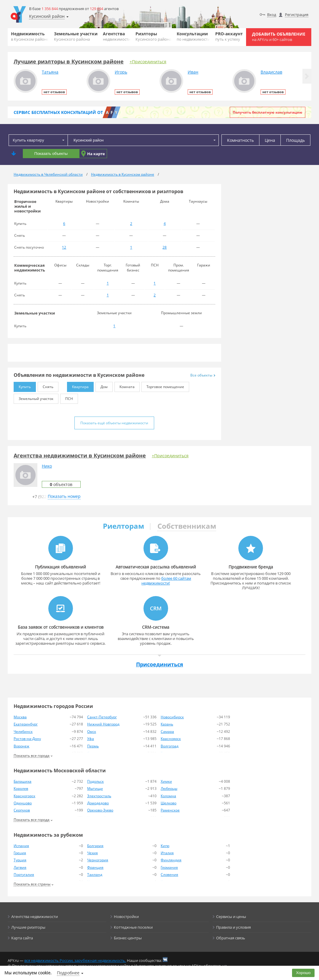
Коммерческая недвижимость (30, 268)
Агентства (117, 36)
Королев (21, 788)
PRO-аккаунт (229, 36)
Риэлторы (153, 36)
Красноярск (171, 739)
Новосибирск (172, 717)
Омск (92, 732)
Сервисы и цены (231, 917)
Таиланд (95, 875)
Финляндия (171, 860)
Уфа (91, 739)
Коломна (168, 796)
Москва (20, 717)
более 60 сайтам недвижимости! (166, 581)
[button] (307, 76)
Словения (169, 875)
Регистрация (297, 15)
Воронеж (21, 746)
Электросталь (99, 796)
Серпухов (22, 810)
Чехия (92, 853)
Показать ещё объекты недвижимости (114, 423)
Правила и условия (233, 927)
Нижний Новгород (103, 724)
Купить (22, 386)
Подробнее (68, 973)
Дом (102, 386)
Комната (125, 386)
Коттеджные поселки (133, 927)
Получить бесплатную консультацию (268, 112)
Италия (167, 853)
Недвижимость (30, 36)
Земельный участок (34, 397)
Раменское (170, 810)
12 (64, 247)
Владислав (271, 72)
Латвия (20, 867)
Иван (193, 72)
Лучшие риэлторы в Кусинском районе (69, 61)
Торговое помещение (163, 386)
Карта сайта (22, 938)
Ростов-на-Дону (27, 739)
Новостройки (126, 917)
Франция (95, 867)
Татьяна (50, 72)
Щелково (169, 803)
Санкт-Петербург (102, 717)
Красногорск (24, 796)
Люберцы (169, 788)
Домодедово (98, 803)
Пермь (93, 746)
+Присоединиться (148, 62)
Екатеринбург (26, 724)
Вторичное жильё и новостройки (27, 206)
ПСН (67, 397)
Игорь (121, 72)
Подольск (95, 781)
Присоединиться (160, 664)
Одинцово (23, 803)
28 (165, 247)
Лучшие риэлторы (28, 927)
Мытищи (95, 788)
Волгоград (170, 746)
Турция (20, 860)
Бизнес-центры (128, 938)
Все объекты (203, 375)
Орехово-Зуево (100, 810)
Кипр (165, 846)
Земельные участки (76, 36)
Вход (272, 15)
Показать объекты (51, 154)
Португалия (24, 875)
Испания (21, 846)
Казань (167, 724)
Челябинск (23, 732)
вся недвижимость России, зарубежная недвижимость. (75, 960)
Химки (166, 781)
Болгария (95, 846)
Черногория (98, 860)
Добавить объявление (279, 37)
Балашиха (23, 781)
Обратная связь (231, 938)
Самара (167, 732)
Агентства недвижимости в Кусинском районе (80, 455)
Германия (169, 867)
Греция (20, 853)
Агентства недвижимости (35, 917)
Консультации (193, 36)
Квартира (78, 386)
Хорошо (303, 973)
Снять (46, 386)
